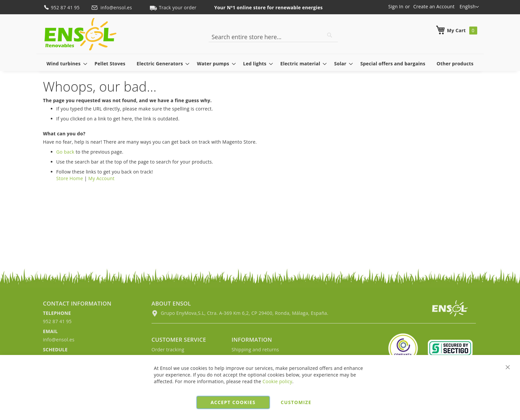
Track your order (173, 7)
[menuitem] (65, 64)
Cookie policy (278, 381)
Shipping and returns (255, 350)
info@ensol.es (112, 7)
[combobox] (273, 37)
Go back (65, 152)
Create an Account (434, 6)
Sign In (396, 6)
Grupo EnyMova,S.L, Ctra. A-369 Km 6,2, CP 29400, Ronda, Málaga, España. (240, 313)
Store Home (70, 178)
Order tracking (168, 350)
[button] (469, 7)
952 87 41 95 (62, 7)
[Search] (330, 35)
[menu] (260, 63)
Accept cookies (233, 402)
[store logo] (80, 34)
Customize (296, 402)
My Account (101, 178)
